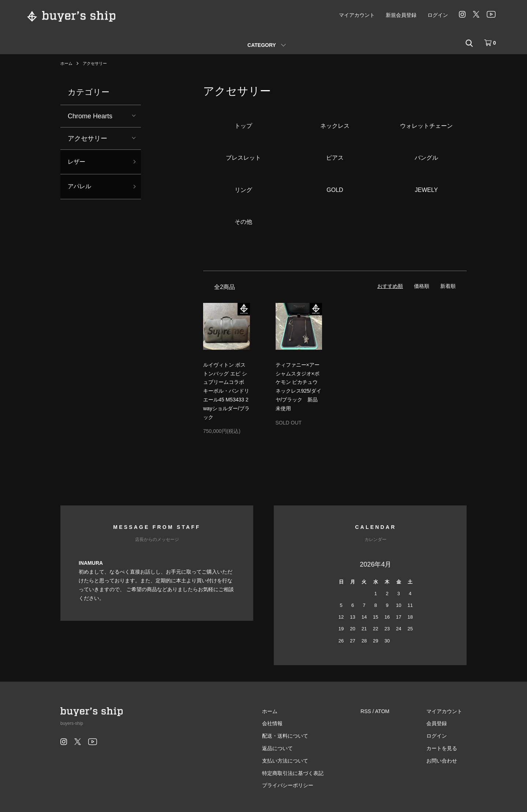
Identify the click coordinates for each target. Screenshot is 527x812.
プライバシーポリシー (300, 785)
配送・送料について (298, 736)
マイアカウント (357, 15)
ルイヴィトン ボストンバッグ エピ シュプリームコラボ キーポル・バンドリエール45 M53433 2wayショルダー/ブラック (226, 391)
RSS (374, 711)
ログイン (438, 15)
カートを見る (446, 748)
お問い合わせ (446, 761)
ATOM (391, 711)
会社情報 (285, 723)
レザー (78, 163)
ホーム (67, 63)
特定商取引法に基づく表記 (305, 773)
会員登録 (441, 723)
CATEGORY (262, 45)
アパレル (81, 189)
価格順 (422, 286)
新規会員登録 (401, 15)
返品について (290, 748)
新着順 (448, 286)
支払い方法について (298, 761)
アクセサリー (97, 63)
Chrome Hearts (90, 116)
